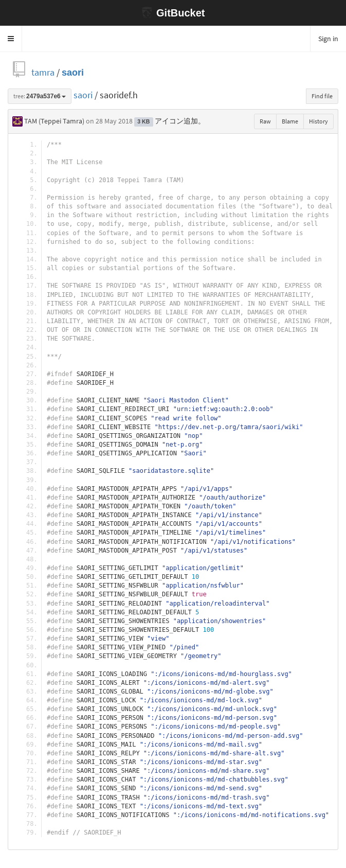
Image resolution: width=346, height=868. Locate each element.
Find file (322, 96)
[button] (11, 39)
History (318, 121)
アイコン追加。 (180, 121)
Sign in (328, 39)
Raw (265, 121)
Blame (290, 121)
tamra (43, 72)
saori (73, 72)
